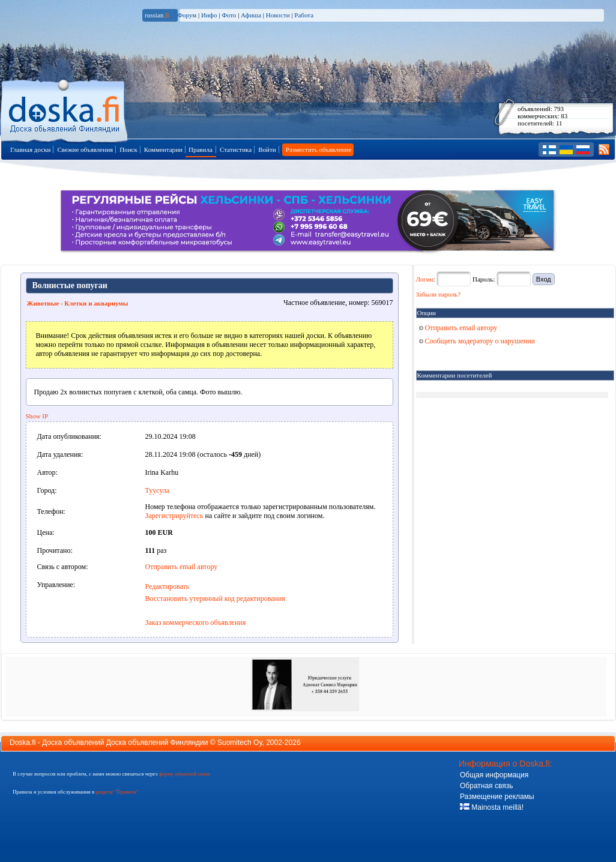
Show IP (37, 416)
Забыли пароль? (439, 294)
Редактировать (168, 586)
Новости (278, 15)
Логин (425, 279)
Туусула (158, 490)
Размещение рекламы (497, 797)
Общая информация (494, 775)
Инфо (209, 15)
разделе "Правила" (117, 792)
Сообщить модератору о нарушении (477, 341)
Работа (304, 15)
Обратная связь (486, 786)
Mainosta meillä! (492, 807)
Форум (187, 15)
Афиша (251, 15)
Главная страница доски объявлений (65, 109)
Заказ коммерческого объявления (196, 622)
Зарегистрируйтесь (174, 516)
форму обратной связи (184, 774)
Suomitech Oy (240, 743)
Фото (229, 15)
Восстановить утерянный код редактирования (215, 598)
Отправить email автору (182, 567)
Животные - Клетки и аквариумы (78, 303)
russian (157, 15)
